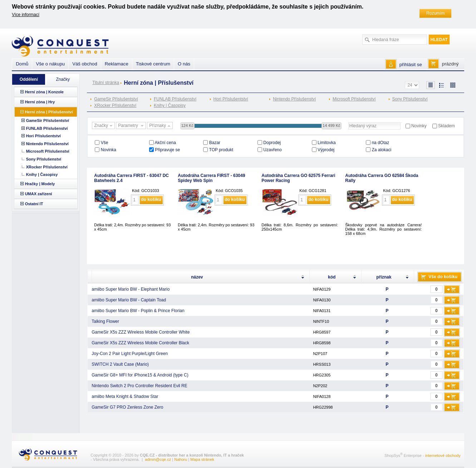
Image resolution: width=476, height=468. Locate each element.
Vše (105, 143)
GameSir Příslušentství (116, 99)
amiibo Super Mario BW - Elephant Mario (131, 289)
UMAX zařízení (39, 194)
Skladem (446, 126)
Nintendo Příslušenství (294, 99)
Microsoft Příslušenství (354, 99)
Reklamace (117, 64)
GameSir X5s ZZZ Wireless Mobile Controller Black (140, 343)
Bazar (215, 143)
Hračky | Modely (40, 184)
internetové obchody (443, 455)
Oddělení (29, 79)
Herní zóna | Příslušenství (49, 112)
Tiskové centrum (153, 64)
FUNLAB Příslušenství (175, 99)
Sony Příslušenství (410, 99)
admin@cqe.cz (158, 459)
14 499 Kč (332, 125)
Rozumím (435, 13)
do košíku (151, 199)
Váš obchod (85, 64)
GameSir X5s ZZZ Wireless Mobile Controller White (141, 332)
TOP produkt (221, 150)
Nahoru (181, 459)
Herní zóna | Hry (40, 102)
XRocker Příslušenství (115, 105)
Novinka (109, 150)
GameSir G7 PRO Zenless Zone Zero (127, 407)
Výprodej (326, 150)
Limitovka (327, 143)
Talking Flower (105, 321)
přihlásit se (411, 65)
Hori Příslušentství (231, 99)
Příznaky (161, 126)
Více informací (26, 15)
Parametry (132, 126)
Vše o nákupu (50, 64)
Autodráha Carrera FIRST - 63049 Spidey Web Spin (211, 178)
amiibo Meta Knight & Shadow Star (125, 396)
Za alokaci (381, 150)
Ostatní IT (34, 204)
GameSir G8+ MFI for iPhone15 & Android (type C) (140, 375)
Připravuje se (167, 150)
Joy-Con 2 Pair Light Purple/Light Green (130, 354)
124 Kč (187, 125)
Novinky (419, 126)
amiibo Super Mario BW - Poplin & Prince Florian (138, 311)
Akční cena (165, 143)
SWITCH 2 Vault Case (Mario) (120, 364)
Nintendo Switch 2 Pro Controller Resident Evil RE (139, 386)
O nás (184, 64)
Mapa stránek (202, 459)
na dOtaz (380, 143)
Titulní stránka (106, 83)
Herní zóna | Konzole (44, 92)
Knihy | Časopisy (170, 105)
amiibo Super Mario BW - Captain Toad (129, 300)
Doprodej (272, 143)
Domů (22, 64)
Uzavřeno (272, 150)
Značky (104, 126)
